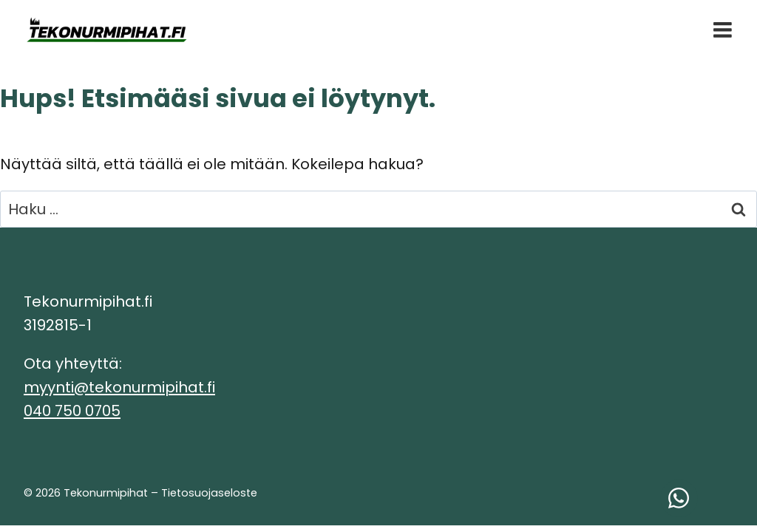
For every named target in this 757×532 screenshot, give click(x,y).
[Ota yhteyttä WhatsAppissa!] (679, 498)
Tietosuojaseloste (209, 493)
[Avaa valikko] (723, 30)
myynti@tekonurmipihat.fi (119, 387)
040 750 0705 (72, 411)
